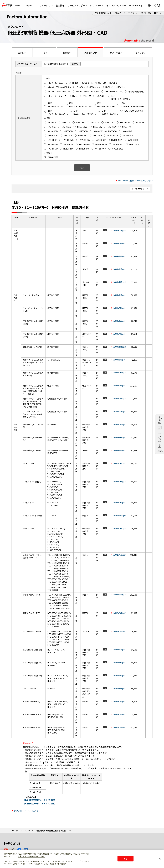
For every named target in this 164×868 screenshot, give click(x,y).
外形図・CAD (91, 53)
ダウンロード (97, 5)
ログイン (158, 13)
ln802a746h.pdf (120, 528)
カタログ (22, 53)
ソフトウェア (116, 53)
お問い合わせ (120, 13)
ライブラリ (141, 53)
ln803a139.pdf (119, 243)
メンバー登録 (146, 13)
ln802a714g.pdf (120, 230)
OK (125, 859)
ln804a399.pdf (119, 256)
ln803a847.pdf (119, 663)
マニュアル (45, 53)
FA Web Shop (136, 5)
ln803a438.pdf (119, 688)
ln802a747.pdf (119, 503)
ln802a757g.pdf (120, 595)
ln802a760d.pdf (120, 631)
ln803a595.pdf (119, 450)
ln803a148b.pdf (120, 373)
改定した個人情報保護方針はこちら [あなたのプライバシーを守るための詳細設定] (31, 856)
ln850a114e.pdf (120, 411)
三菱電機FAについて (103, 13)
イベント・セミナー (116, 5)
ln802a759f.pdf (119, 613)
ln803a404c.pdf (119, 347)
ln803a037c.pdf (119, 515)
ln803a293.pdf (119, 360)
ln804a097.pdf (119, 675)
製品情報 (60, 5)
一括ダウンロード (141, 189)
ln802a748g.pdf (120, 482)
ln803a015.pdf (119, 650)
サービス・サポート (77, 5)
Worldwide (149, 5)
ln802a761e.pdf (120, 424)
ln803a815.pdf (119, 269)
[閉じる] (160, 859)
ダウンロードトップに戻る (26, 811)
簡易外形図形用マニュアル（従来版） (40, 800)
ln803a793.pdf (119, 334)
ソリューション (45, 5)
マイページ (133, 13)
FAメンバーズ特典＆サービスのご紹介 (135, 180)
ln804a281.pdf (119, 308)
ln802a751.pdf (119, 714)
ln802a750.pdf (119, 701)
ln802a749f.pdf (119, 463)
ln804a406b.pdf (120, 282)
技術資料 (67, 53)
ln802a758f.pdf (119, 555)
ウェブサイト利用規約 (58, 864)
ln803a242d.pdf (120, 437)
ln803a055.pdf (119, 321)
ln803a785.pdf (119, 386)
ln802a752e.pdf (120, 727)
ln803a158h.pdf (120, 399)
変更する (75, 64)
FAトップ (30, 5)
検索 (82, 168)
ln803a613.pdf (119, 295)
